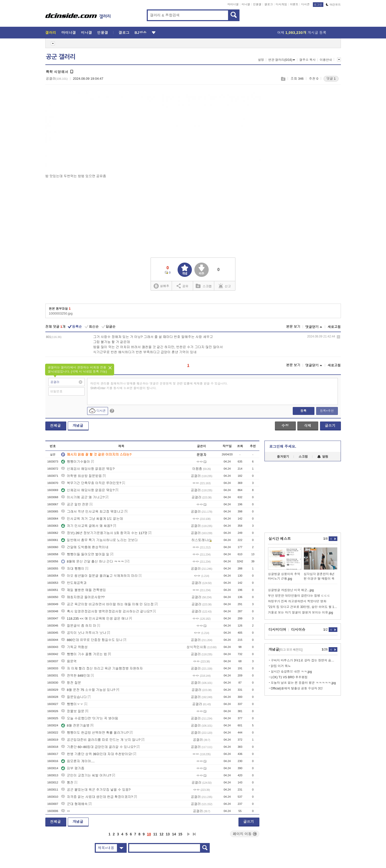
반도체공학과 (74, 583)
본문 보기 (293, 327)
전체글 (56, 426)
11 (155, 834)
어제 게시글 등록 (302, 33)
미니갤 (246, 4)
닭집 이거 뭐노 (281, 666)
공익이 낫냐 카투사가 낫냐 (84, 633)
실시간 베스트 (280, 539)
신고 (225, 286)
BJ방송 (141, 33)
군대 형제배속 (74, 804)
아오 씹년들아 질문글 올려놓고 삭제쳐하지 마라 (99, 576)
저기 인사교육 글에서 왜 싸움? (87, 526)
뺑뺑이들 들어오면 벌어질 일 (85, 554)
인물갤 (257, 4)
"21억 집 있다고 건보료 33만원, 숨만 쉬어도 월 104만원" (303, 607)
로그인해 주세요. (283, 446)
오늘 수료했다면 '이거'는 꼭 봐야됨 (90, 718)
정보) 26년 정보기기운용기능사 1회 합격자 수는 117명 (104, 533)
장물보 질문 (73, 711)
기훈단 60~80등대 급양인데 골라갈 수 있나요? (98, 747)
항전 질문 (71, 683)
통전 (67, 783)
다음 (189, 834)
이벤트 (294, 4)
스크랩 (283, 79)
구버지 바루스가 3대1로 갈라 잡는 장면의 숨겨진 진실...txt (304, 660)
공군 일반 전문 (75, 504)
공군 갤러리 (61, 57)
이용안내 (326, 60)
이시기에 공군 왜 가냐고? (83, 497)
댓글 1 (331, 79)
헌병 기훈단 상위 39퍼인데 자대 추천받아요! (97, 754)
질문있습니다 (74, 697)
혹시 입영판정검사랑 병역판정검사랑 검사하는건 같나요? (107, 611)
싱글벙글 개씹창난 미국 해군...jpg (291, 590)
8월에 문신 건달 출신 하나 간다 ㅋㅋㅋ (92, 561)
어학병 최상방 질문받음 (81, 476)
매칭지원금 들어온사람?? (83, 597)
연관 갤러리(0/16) (282, 60)
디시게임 (281, 4)
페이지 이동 (245, 834)
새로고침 (334, 327)
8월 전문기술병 (75, 725)
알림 (323, 457)
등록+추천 (327, 411)
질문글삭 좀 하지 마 (79, 626)
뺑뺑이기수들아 (76, 462)
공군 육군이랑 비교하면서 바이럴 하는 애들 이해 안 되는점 (107, 604)
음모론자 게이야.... (78, 761)
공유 (183, 286)
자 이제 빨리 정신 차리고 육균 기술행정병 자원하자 (102, 668)
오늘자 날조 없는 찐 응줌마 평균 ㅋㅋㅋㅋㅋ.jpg (303, 683)
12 (162, 834)
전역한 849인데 (75, 676)
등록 (303, 411)
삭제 (338, 337)
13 (168, 834)
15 (180, 834)
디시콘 (306, 4)
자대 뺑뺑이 (73, 569)
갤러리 (51, 33)
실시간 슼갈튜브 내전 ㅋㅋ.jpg (291, 672)
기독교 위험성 (74, 647)
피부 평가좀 (73, 768)
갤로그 (269, 4)
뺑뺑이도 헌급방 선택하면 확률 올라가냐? (95, 733)
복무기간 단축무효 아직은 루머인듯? (91, 483)
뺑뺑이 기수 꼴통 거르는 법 (84, 654)
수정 (285, 426)
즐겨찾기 (283, 457)
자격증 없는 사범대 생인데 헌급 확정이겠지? (97, 797)
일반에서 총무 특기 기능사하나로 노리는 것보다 (99, 540)
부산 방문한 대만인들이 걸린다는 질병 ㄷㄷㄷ (299, 596)
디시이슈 (298, 630)
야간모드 (333, 5)
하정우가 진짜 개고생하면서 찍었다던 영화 (297, 601)
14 (174, 834)
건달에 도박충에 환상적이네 (85, 547)
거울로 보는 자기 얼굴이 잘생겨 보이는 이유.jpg (301, 613)
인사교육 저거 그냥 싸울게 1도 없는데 (92, 519)
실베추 (161, 286)
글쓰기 (330, 426)
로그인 (318, 5)
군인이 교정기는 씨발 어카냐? (86, 775)
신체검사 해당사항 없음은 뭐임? (88, 469)
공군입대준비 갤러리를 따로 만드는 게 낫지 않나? (101, 740)
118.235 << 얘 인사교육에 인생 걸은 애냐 (95, 619)
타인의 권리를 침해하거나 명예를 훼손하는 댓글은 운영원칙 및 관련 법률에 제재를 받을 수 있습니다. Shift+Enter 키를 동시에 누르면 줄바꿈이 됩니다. (159, 386)
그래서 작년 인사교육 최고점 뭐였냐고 (92, 512)
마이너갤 (233, 4)
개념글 (78, 426)
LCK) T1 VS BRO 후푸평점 (289, 677)
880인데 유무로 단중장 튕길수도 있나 (92, 640)
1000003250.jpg (61, 313)
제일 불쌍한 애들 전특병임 (84, 590)
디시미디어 (277, 630)
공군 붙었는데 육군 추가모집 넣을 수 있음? (96, 790)
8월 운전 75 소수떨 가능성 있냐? (88, 690)
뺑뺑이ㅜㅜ (72, 704)
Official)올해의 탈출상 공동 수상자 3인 (297, 688)
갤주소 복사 (307, 60)
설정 (261, 60)
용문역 (69, 661)
